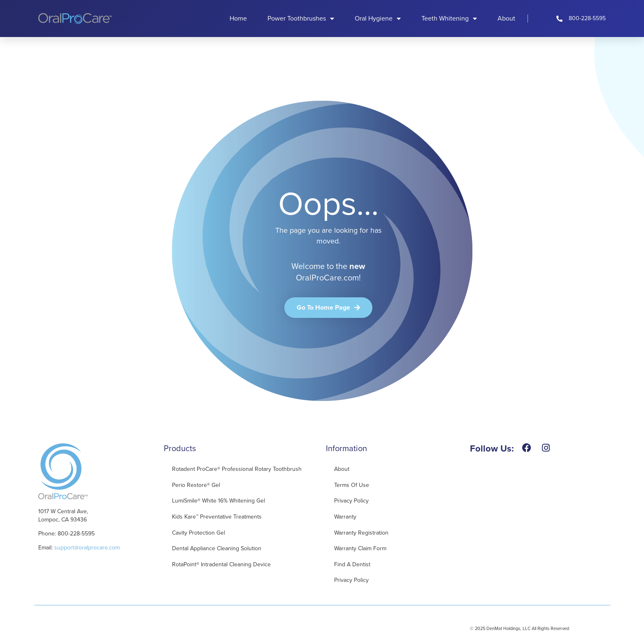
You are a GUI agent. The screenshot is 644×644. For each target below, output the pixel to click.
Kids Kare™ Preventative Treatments (217, 517)
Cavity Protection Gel (199, 533)
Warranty (345, 517)
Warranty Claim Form (360, 548)
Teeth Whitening (449, 19)
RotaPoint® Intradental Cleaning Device (221, 564)
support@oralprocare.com (87, 548)
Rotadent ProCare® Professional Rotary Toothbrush (237, 469)
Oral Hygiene (378, 19)
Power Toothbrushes (301, 19)
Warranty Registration (361, 533)
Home (238, 18)
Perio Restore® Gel (196, 485)
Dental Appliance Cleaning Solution (217, 548)
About (506, 18)
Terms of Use (352, 485)
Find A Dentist (352, 564)
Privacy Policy (351, 501)
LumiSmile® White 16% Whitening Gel (219, 501)
